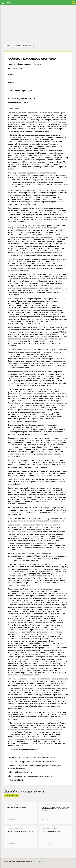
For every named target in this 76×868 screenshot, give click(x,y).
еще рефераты (12, 796)
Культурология (27, 45)
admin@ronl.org (41, 861)
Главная (8, 45)
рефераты (17, 45)
